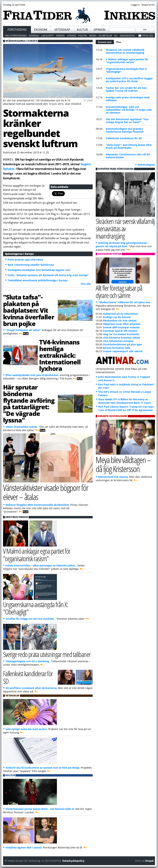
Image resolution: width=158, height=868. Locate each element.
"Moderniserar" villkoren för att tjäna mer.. (125, 302)
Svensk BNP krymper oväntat (121, 327)
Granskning (127, 36)
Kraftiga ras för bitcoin (117, 317)
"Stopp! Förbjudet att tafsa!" (23, 330)
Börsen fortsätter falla (117, 348)
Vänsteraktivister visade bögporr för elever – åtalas (46, 492)
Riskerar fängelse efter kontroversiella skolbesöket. (38, 505)
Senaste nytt (106, 42)
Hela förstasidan (16, 36)
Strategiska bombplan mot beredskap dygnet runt (39, 270)
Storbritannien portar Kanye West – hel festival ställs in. (40, 809)
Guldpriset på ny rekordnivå (120, 314)
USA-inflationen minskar (118, 341)
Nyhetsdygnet (146, 165)
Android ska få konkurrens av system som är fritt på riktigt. (43, 768)
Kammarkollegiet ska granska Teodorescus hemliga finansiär (125, 130)
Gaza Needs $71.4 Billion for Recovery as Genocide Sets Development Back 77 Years (125, 401)
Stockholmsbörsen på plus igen (122, 344)
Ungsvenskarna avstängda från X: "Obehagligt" (126, 70)
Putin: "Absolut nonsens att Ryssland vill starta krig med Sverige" (48, 275)
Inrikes (60, 36)
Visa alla (86, 284)
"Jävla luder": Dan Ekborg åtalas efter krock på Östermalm (129, 146)
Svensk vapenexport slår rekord (123, 351)
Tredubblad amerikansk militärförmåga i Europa (38, 280)
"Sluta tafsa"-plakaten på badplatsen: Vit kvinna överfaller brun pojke (29, 310)
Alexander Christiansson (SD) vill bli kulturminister (128, 156)
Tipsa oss (147, 36)
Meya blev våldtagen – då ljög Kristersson (123, 464)
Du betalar (105, 36)
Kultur (82, 30)
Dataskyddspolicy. (74, 861)
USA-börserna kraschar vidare (121, 338)
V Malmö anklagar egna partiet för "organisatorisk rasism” (127, 61)
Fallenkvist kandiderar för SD (124, 138)
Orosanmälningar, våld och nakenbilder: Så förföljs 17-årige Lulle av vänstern (129, 110)
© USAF (88, 100)
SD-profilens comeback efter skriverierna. (31, 688)
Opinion (99, 30)
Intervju (34, 36)
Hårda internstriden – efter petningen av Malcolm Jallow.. (41, 565)
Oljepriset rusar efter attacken (122, 324)
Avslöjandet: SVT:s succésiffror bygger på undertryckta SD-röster (129, 80)
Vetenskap (62, 30)
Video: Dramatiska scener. (22, 427)
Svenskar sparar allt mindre (120, 331)
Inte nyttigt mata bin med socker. (27, 729)
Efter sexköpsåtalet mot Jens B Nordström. (32, 375)
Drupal (149, 861)
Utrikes (71, 36)
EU (116, 36)
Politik (83, 36)
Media (93, 36)
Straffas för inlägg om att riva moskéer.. (30, 619)
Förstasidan (17, 30)
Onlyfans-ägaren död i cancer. (24, 847)
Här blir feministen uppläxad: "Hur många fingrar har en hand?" (127, 121)
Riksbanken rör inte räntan (120, 321)
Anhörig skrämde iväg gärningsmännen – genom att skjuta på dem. (122, 245)
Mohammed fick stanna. (113, 477)
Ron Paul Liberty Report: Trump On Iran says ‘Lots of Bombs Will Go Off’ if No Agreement (126, 408)
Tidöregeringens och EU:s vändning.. (28, 661)
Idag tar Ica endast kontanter (121, 334)
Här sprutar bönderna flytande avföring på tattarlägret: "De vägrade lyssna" (29, 403)
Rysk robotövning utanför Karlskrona (31, 265)
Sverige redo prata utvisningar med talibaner (128, 99)
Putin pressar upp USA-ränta (25, 260)
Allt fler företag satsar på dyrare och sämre (119, 292)
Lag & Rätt (47, 36)
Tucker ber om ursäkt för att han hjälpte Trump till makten (126, 89)
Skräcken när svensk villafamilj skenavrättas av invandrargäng (125, 51)
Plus (119, 42)
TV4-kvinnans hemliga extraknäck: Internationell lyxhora (60, 355)
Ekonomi (41, 30)
